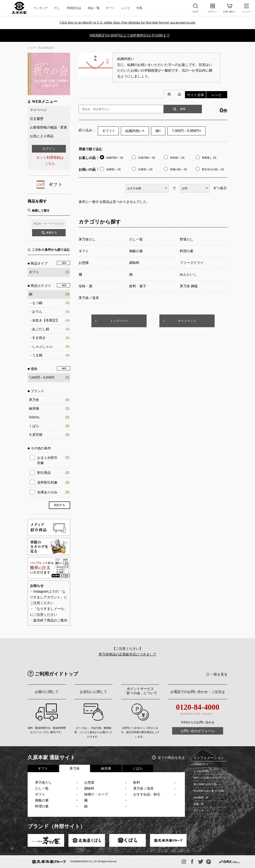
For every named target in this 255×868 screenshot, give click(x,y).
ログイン (49, 149)
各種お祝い (178, 169)
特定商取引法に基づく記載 (209, 791)
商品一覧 (94, 8)
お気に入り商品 (42, 136)
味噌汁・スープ (96, 794)
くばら (34, 426)
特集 (139, 8)
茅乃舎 (34, 400)
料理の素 (42, 806)
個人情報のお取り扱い (206, 784)
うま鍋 (37, 355)
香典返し (209, 158)
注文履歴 (37, 119)
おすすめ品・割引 (147, 794)
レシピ (126, 8)
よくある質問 (201, 771)
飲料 (137, 782)
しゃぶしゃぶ (42, 346)
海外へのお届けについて (207, 778)
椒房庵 (34, 409)
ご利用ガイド (201, 765)
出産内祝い (147, 158)
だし (57, 8)
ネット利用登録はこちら (50, 160)
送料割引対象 (53, 482)
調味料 (89, 788)
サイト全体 (195, 95)
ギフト (110, 8)
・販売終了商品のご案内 (49, 620)
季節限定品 (74, 8)
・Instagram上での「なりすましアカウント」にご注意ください (49, 597)
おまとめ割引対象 (53, 460)
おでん (37, 312)
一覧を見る (219, 674)
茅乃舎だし (44, 782)
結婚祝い (113, 169)
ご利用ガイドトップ (56, 674)
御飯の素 (42, 800)
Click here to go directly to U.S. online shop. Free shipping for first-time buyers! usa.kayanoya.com (128, 22)
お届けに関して (47, 692)
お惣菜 (89, 782)
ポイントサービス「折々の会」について (140, 691)
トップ (31, 48)
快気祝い (177, 158)
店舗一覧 (198, 804)
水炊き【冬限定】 (46, 320)
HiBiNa (34, 417)
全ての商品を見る (171, 758)
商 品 (174, 94)
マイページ (38, 110)
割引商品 (53, 473)
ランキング (40, 8)
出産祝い (145, 169)
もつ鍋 (37, 303)
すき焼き (39, 338)
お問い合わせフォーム (198, 731)
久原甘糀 (36, 435)
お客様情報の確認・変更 (48, 127)
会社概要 (198, 797)
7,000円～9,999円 (186, 131)
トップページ (119, 321)
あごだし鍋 (41, 329)
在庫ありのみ (53, 492)
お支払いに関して (93, 692)
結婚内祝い (135, 131)
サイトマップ (187, 321)
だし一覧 (42, 788)
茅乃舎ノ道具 (143, 788)
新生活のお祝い (213, 169)
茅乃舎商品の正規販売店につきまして (127, 654)
